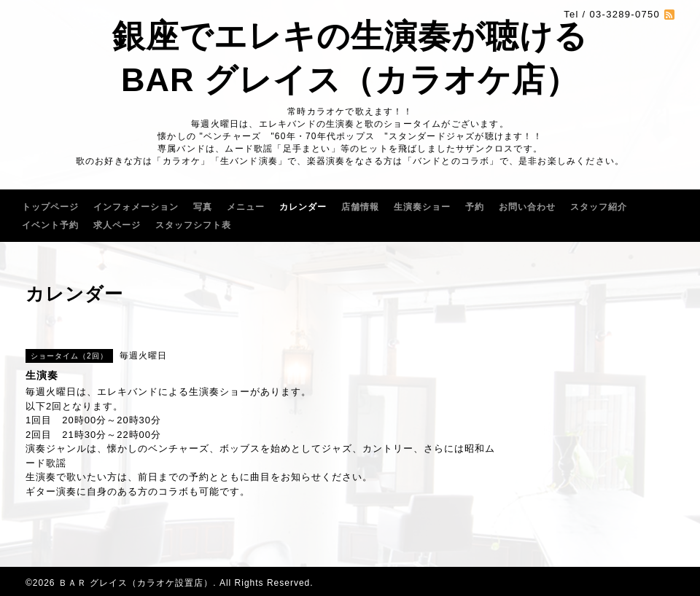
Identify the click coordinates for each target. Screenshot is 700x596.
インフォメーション (136, 207)
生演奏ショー (422, 207)
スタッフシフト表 (193, 225)
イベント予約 (50, 225)
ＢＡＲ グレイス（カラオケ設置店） (136, 583)
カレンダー (303, 207)
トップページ (50, 207)
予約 (475, 207)
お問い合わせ (527, 207)
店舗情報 (360, 207)
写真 (203, 207)
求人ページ (117, 225)
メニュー (246, 207)
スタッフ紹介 (599, 207)
